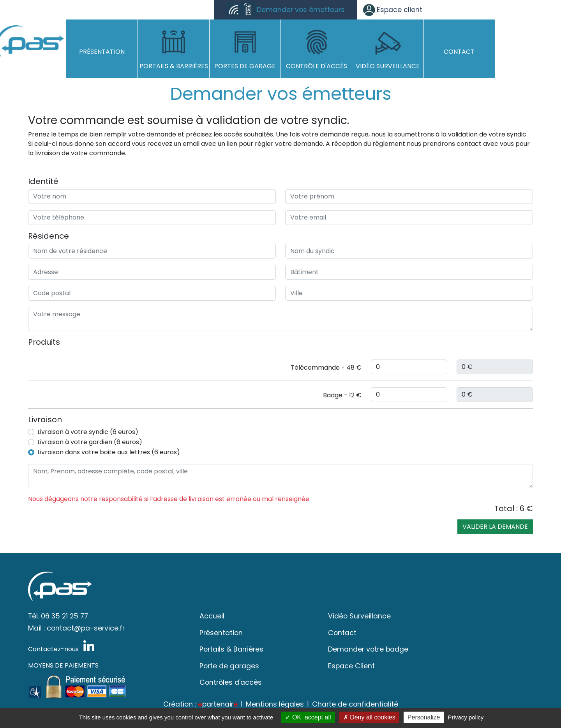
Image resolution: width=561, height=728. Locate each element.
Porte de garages (229, 666)
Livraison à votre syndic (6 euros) (88, 432)
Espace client (392, 10)
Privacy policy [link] (466, 717)
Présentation (221, 633)
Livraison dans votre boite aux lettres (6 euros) (109, 452)
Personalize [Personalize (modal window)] (424, 717)
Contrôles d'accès (231, 682)
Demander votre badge (368, 649)
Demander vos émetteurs (285, 10)
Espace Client (351, 666)
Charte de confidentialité (355, 704)
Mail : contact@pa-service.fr (76, 628)
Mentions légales (275, 704)
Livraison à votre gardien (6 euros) (90, 442)
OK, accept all (308, 717)
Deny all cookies (369, 717)
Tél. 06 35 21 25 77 (58, 616)
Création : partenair (200, 704)
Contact (342, 633)
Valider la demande (495, 527)
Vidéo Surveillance (359, 616)
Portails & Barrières (231, 649)
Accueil (212, 616)
